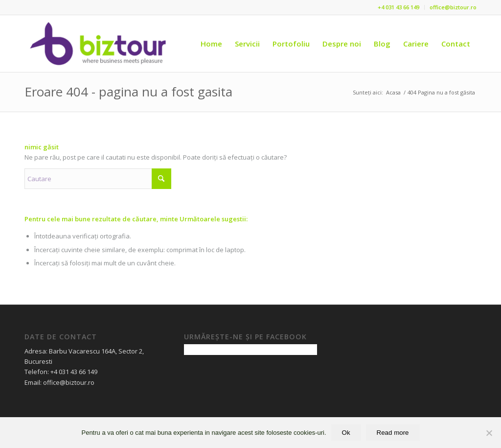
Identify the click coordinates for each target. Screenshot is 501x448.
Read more (393, 433)
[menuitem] (399, 7)
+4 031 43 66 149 (399, 7)
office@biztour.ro (453, 7)
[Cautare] (98, 179)
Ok (346, 433)
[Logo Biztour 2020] (99, 44)
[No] (489, 433)
